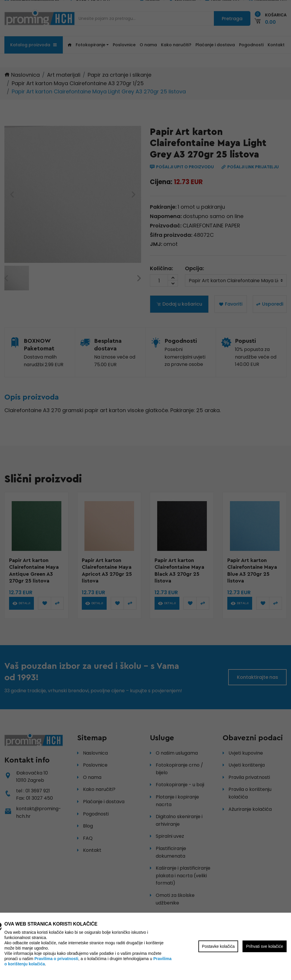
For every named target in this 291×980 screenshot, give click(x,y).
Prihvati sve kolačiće (265, 946)
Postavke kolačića (218, 946)
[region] (145, 490)
